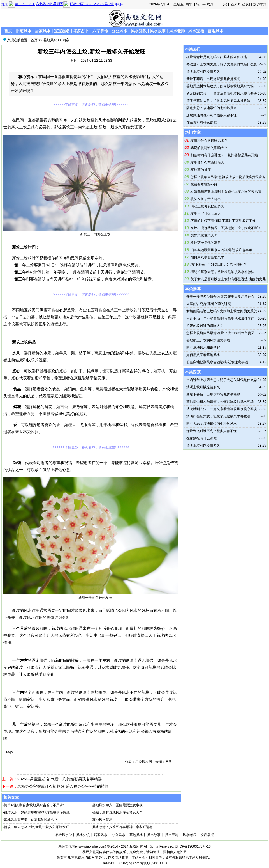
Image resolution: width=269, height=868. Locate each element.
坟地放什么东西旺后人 (207, 162)
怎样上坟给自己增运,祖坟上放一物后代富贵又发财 (228, 177)
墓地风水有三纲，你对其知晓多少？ (31, 820)
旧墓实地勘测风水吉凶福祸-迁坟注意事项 (221, 250)
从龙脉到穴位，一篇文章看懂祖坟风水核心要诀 (221, 93)
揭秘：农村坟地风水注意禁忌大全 (117, 812)
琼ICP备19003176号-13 (193, 846)
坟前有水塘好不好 (204, 184)
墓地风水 (215, 31)
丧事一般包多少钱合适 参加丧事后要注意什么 (220, 297)
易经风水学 (64, 835)
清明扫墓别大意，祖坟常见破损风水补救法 (218, 101)
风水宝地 (196, 31)
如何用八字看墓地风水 (207, 257)
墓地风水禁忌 (102, 820)
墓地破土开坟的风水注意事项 (208, 340)
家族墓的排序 (201, 170)
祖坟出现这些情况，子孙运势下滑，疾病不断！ (226, 228)
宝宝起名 (62, 31)
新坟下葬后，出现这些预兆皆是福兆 (213, 79)
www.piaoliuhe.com (91, 846)
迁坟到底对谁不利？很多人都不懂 (211, 115)
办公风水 (119, 31)
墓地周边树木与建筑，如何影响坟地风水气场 (219, 86)
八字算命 (100, 31)
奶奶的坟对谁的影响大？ (209, 148)
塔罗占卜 (81, 31)
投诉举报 (260, 4)
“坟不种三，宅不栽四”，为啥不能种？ (219, 265)
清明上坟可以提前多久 (202, 72)
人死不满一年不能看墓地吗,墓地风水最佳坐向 (220, 318)
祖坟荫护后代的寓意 (206, 243)
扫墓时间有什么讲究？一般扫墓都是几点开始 (224, 155)
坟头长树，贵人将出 (206, 199)
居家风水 (43, 31)
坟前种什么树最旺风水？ (209, 141)
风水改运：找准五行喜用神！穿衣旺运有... (124, 827)
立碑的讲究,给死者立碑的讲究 (209, 304)
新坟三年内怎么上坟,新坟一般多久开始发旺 (36, 827)
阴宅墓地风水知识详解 (203, 348)
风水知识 (139, 31)
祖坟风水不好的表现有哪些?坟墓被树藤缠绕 (37, 812)
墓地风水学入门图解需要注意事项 (117, 805)
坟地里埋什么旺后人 (206, 213)
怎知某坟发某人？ (204, 235)
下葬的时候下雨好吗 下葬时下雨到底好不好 (223, 221)
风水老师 (177, 31)
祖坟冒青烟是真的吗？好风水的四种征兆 (216, 57)
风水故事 (158, 31)
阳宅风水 (24, 31)
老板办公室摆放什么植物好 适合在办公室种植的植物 (63, 786)
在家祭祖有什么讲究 (201, 123)
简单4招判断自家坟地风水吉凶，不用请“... (35, 805)
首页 (8, 31)
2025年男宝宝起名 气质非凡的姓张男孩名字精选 (60, 779)
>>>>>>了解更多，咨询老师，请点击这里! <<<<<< (91, 105)
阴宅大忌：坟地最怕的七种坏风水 (211, 108)
